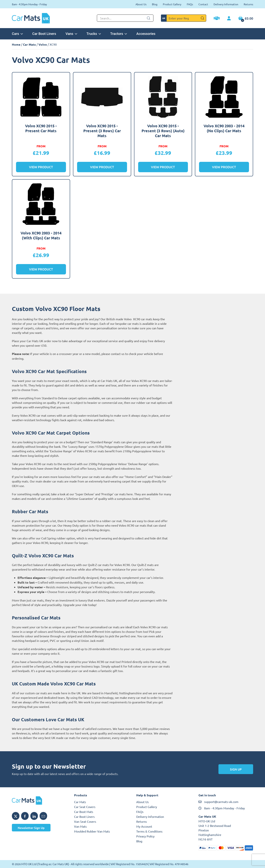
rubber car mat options (152, 403)
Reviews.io (23, 733)
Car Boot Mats (84, 812)
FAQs (190, 4)
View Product (41, 167)
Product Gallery (172, 4)
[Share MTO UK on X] (16, 816)
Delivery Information (226, 4)
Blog (155, 4)
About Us (141, 4)
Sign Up (236, 769)
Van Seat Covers (85, 821)
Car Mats (29, 44)
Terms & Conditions (149, 831)
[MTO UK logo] (39, 800)
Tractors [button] (119, 34)
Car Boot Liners (44, 34)
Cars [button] (17, 34)
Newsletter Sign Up (31, 828)
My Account (144, 826)
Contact (203, 4)
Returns (248, 4)
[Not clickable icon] (125, 18)
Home (16, 44)
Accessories (146, 34)
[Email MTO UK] (43, 816)
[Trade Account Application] (217, 19)
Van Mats (80, 826)
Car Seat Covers (85, 807)
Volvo (43, 44)
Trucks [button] (94, 34)
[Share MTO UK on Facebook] (25, 816)
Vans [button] (71, 34)
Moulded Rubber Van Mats (92, 831)
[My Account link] (229, 18)
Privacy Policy (145, 836)
